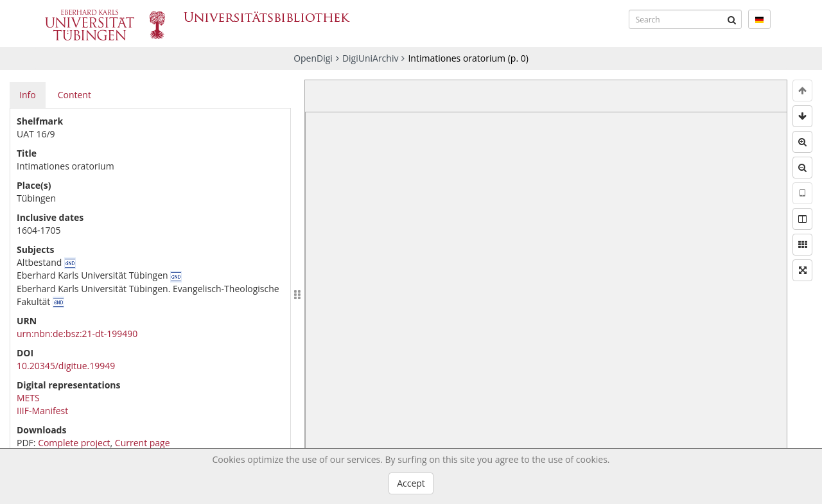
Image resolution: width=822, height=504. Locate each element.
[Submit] (732, 19)
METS (28, 398)
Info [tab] (28, 95)
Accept (411, 483)
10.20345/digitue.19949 (66, 366)
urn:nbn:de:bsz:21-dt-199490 (77, 334)
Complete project (74, 443)
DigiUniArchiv (371, 58)
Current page (143, 443)
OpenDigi (313, 58)
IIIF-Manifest (42, 411)
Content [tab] (74, 95)
